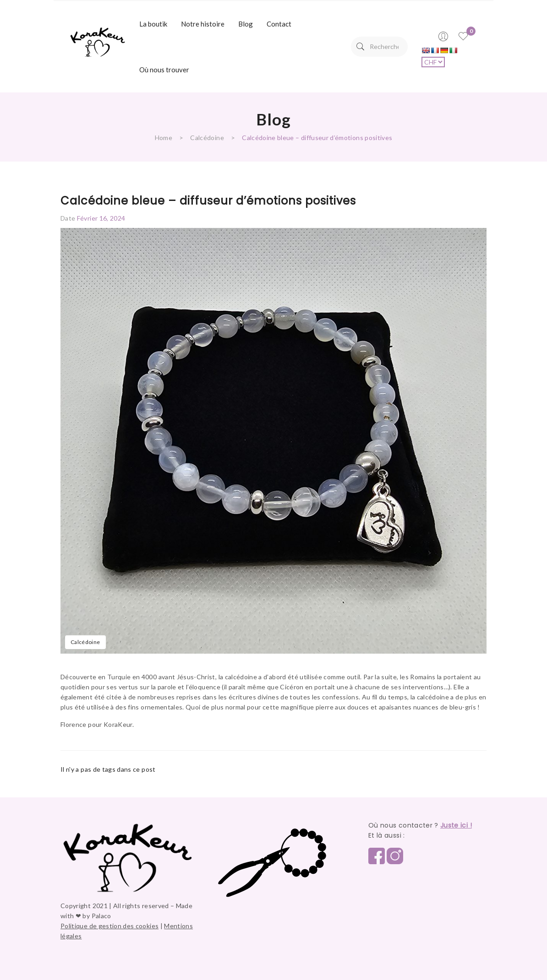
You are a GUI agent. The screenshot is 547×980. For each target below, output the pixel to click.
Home (164, 138)
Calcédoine (207, 138)
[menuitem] (153, 24)
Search (360, 47)
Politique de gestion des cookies (109, 926)
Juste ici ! (456, 825)
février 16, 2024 (101, 218)
